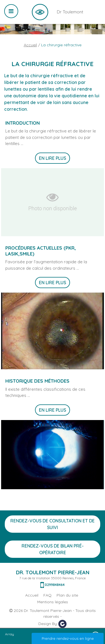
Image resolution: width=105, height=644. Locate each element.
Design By (53, 624)
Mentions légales (53, 602)
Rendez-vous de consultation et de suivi (53, 524)
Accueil (30, 45)
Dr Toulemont (40, 12)
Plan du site (67, 595)
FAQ (47, 595)
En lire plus (53, 158)
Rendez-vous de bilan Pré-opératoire (53, 549)
